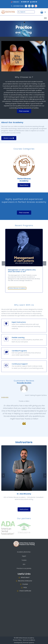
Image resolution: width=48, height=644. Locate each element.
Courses (25, 584)
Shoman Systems (29, 643)
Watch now (9, 138)
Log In (34, 2)
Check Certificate (25, 591)
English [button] (15, 2)
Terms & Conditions (29, 640)
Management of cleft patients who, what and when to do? (22, 271)
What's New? (25, 577)
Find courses (24, 111)
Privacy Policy (17, 640)
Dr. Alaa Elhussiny (24, 494)
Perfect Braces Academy (17, 288)
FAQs (25, 587)
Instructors (24, 509)
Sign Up (25, 2)
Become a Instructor (25, 581)
